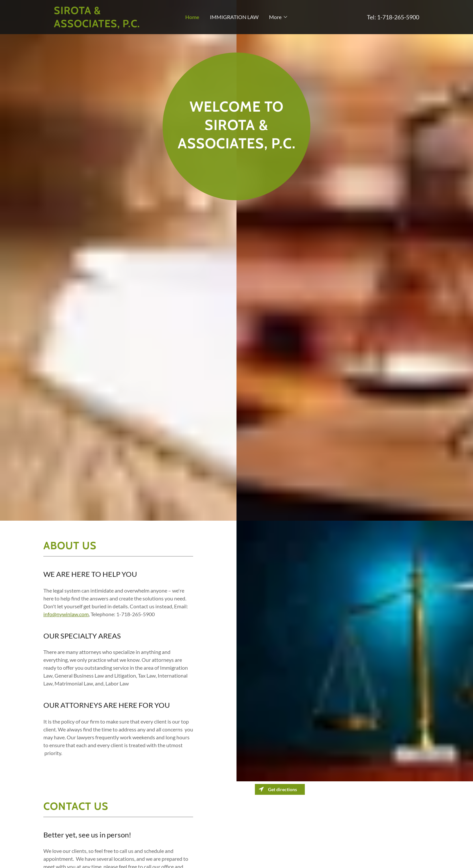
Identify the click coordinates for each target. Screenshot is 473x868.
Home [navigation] (192, 17)
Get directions (278, 789)
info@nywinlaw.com (66, 614)
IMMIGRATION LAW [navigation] (234, 17)
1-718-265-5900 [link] (398, 17)
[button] (100, 17)
